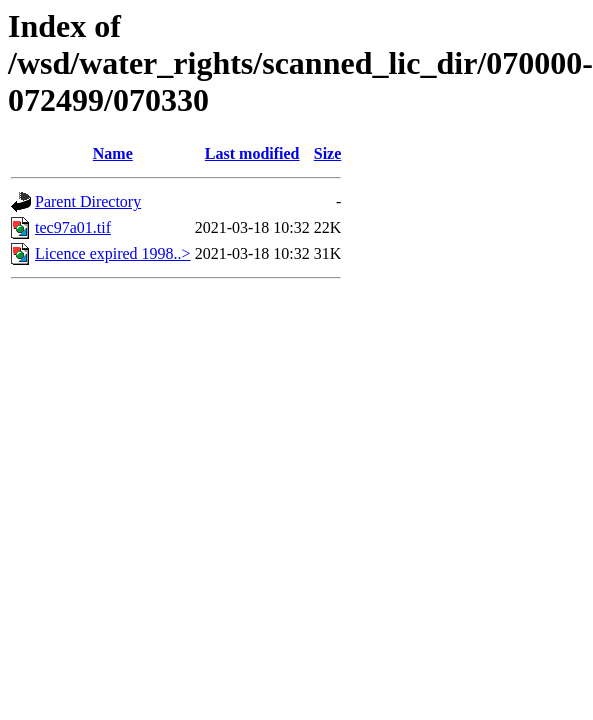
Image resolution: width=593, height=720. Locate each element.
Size (328, 153)
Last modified (252, 153)
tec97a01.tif (73, 227)
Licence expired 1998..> (113, 253)
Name (113, 153)
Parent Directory (88, 201)
